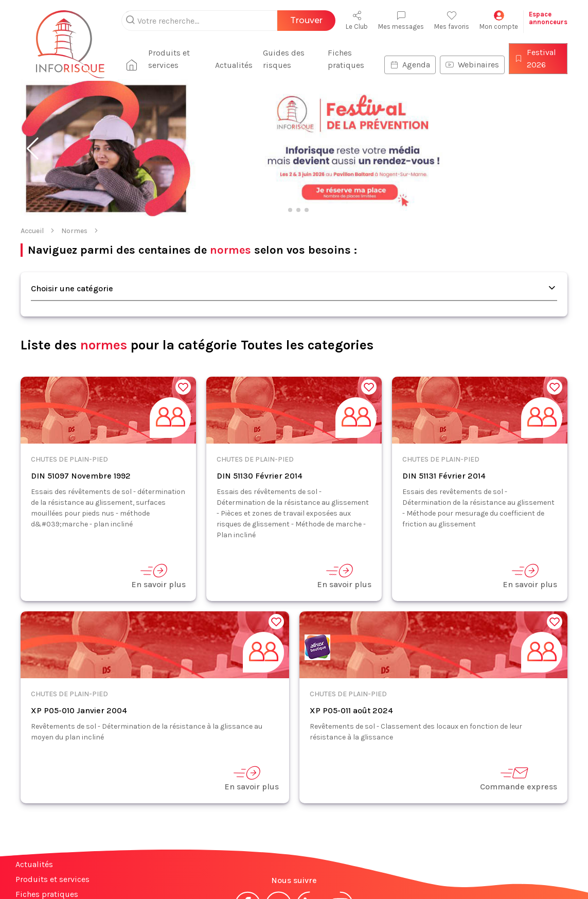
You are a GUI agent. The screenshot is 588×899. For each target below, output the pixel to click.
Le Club (357, 20)
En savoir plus (158, 576)
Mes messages (401, 20)
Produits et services (165, 59)
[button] (33, 149)
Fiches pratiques (344, 59)
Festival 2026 (534, 58)
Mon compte (499, 20)
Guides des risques (281, 59)
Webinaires (471, 65)
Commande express (519, 778)
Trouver (306, 20)
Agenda (409, 65)
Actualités (231, 65)
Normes (74, 231)
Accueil (32, 231)
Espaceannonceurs (548, 18)
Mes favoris (452, 20)
